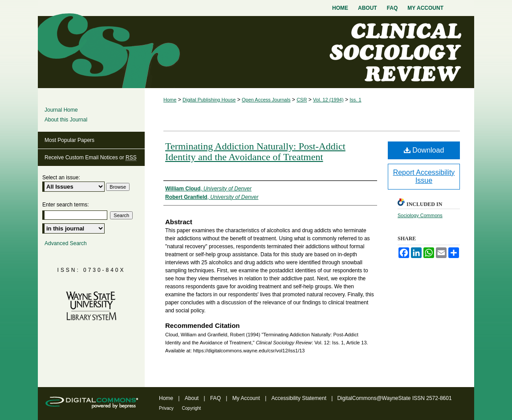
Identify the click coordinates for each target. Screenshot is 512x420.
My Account (247, 398)
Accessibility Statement (300, 398)
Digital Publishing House (209, 100)
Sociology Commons (420, 215)
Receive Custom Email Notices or (91, 158)
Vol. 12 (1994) (328, 100)
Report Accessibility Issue (424, 176)
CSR (302, 100)
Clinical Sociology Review (256, 52)
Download (424, 150)
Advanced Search (66, 243)
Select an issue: (61, 178)
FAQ (216, 398)
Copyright (192, 408)
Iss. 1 (355, 100)
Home (170, 100)
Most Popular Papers (69, 140)
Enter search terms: (66, 205)
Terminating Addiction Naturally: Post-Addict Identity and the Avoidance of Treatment (255, 151)
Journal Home (61, 110)
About (193, 398)
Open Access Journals (266, 100)
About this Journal (66, 120)
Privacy (167, 408)
